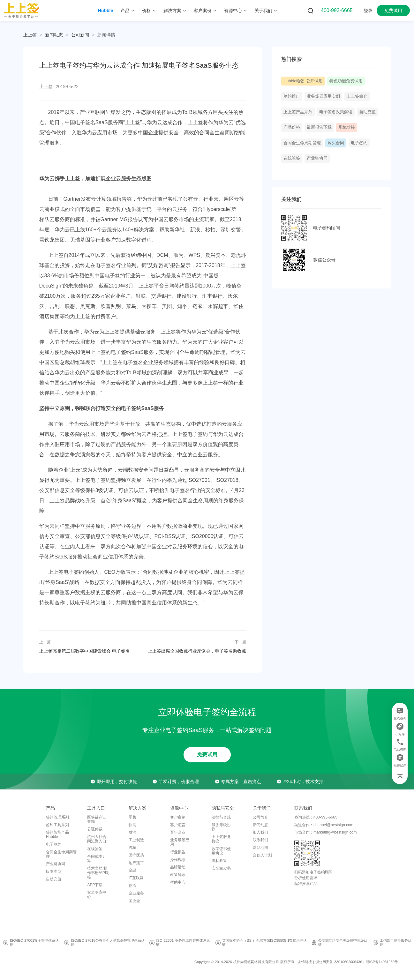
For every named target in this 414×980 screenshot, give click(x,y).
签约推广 (292, 96)
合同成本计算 (97, 859)
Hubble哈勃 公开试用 (303, 81)
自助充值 (367, 112)
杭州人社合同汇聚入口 (97, 839)
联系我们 (260, 840)
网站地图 (260, 848)
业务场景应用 (180, 842)
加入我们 (260, 832)
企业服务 (136, 893)
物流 (132, 886)
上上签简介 (357, 96)
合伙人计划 (262, 855)
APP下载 (95, 885)
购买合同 (336, 143)
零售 (132, 817)
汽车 (132, 848)
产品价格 (292, 127)
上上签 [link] (30, 35)
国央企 (134, 901)
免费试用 (393, 11)
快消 (132, 825)
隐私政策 (219, 861)
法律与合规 (221, 817)
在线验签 (292, 158)
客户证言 (178, 825)
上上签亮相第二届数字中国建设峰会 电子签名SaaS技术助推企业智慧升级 (85, 651)
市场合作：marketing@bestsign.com (326, 832)
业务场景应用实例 (323, 96)
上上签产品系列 (298, 112)
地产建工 (136, 863)
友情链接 (305, 962)
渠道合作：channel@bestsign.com (324, 825)
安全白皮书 (221, 868)
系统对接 (347, 127)
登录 (368, 11)
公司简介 (260, 817)
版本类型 (54, 872)
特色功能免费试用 (346, 81)
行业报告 (178, 852)
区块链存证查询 (97, 819)
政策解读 (178, 875)
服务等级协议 (221, 827)
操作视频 (178, 860)
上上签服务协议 (221, 839)
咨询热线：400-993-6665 (316, 817)
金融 (132, 870)
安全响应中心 (97, 894)
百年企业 (178, 832)
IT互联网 (136, 878)
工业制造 (136, 840)
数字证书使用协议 (221, 851)
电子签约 (359, 143)
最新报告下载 (319, 127)
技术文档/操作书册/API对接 (98, 873)
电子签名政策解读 (336, 112)
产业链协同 (317, 158)
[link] (54, 35)
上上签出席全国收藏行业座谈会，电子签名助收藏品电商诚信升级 (197, 651)
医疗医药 (136, 855)
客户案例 (178, 817)
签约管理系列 (57, 817)
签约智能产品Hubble (57, 834)
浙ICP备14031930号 (382, 962)
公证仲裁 (95, 829)
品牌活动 (178, 867)
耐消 (132, 832)
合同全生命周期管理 (302, 143)
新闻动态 (54, 35)
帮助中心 (178, 882)
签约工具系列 (57, 825)
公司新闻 (80, 35)
